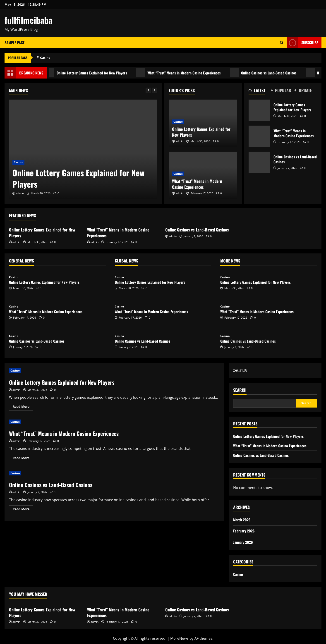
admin (20, 193)
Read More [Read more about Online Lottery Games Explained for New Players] (23, 407)
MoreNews (179, 638)
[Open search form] (282, 43)
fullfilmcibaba (28, 20)
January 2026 (243, 542)
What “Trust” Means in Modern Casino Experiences (181, 73)
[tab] (260, 91)
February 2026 (244, 531)
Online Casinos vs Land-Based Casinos (266, 73)
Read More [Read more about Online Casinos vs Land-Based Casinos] (23, 510)
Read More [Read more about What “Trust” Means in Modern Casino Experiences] (23, 459)
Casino (45, 58)
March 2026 (242, 520)
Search (240, 390)
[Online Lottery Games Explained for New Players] (83, 149)
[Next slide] (155, 90)
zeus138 (240, 370)
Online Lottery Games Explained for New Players (89, 73)
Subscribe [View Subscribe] (302, 43)
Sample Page (14, 43)
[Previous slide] (148, 90)
